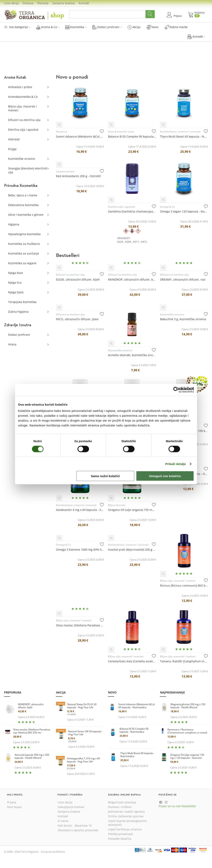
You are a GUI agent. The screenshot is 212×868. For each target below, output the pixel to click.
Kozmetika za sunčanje (24, 253)
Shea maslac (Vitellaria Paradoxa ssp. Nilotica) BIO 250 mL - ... (80, 625)
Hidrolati (14, 139)
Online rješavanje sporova (126, 816)
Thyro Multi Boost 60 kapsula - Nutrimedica (184, 136)
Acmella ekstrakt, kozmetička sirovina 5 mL (132, 355)
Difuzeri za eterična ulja (24, 120)
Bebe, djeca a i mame (23, 195)
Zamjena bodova (64, 3)
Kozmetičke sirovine (22, 159)
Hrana (12, 344)
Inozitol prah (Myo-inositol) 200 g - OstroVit (132, 550)
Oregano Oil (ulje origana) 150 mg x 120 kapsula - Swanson (132, 510)
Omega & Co (167, 207)
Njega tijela (16, 292)
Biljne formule (117, 505)
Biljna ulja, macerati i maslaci (22, 108)
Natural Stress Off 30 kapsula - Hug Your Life (85, 733)
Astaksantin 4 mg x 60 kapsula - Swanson (80, 510)
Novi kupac (15, 807)
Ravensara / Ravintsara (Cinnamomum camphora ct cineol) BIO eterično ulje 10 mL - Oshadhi (187, 731)
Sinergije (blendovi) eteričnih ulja (28, 170)
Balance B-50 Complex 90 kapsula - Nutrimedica (132, 136)
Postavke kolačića (120, 839)
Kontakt (84, 3)
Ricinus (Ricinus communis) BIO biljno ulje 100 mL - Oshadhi (184, 586)
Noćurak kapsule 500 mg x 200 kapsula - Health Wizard (32, 756)
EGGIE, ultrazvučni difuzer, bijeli (78, 279)
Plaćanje (43, 3)
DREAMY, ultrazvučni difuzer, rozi (183, 279)
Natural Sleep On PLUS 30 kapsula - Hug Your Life (82, 706)
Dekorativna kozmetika (23, 205)
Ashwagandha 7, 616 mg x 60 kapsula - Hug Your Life (83, 760)
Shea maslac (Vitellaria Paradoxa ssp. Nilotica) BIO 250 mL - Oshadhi (32, 731)
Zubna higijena (18, 312)
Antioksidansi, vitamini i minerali (180, 132)
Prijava (12, 802)
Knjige (12, 149)
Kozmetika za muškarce (24, 244)
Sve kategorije (17, 27)
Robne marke (176, 27)
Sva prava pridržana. (53, 852)
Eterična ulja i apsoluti (23, 130)
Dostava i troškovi (120, 807)
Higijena (14, 224)
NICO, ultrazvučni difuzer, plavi (77, 319)
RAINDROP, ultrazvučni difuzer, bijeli (132, 279)
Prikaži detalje (176, 464)
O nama (63, 821)
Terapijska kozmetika (22, 302)
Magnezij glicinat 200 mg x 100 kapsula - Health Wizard (188, 706)
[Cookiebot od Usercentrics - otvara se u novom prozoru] (176, 390)
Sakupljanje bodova (71, 807)
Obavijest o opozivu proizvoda (78, 830)
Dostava (28, 3)
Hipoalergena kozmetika (24, 234)
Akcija (134, 27)
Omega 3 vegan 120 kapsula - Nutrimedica (184, 211)
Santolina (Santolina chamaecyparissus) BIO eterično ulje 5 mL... (132, 211)
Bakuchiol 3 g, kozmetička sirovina (183, 319)
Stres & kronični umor (121, 132)
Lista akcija (11, 3)
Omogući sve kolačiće (165, 476)
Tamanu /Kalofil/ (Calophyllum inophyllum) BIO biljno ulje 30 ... (184, 661)
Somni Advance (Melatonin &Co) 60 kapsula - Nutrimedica (80, 136)
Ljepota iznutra (65, 171)
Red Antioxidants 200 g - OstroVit (78, 176)
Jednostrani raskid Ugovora (126, 812)
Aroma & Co (48, 27)
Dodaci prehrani (107, 27)
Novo (152, 27)
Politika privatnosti (121, 834)
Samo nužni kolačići (105, 476)
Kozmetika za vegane (22, 263)
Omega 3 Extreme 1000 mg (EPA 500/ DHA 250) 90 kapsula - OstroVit (80, 550)
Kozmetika (76, 27)
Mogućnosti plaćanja (122, 802)
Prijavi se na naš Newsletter (177, 806)
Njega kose (15, 273)
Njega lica (15, 282)
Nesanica (62, 132)
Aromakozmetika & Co (23, 97)
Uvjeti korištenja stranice (125, 829)
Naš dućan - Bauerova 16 (75, 825)
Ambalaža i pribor (20, 87)
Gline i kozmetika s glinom (26, 215)
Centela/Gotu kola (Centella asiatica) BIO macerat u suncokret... (132, 661)
